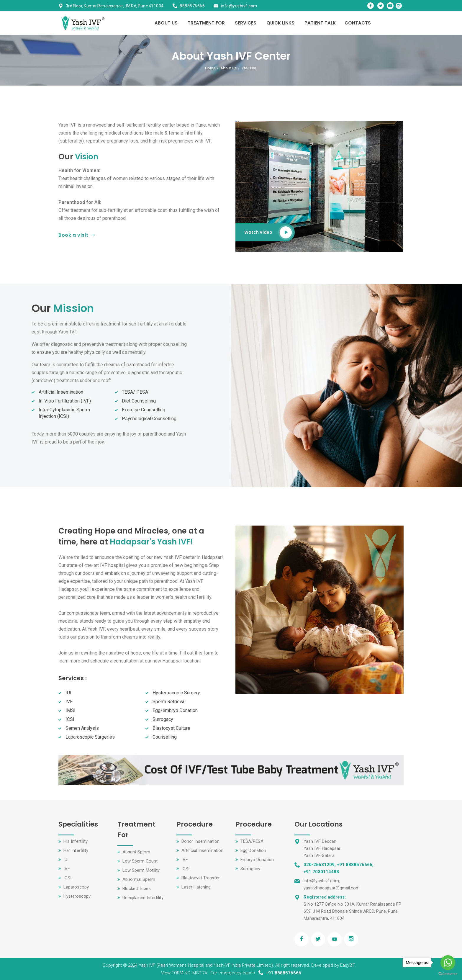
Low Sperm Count (140, 861)
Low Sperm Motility (141, 870)
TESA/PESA (252, 841)
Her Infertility (76, 850)
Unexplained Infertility (143, 898)
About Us (166, 23)
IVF (67, 869)
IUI (66, 860)
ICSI (67, 878)
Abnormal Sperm (139, 879)
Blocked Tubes (137, 889)
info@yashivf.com (239, 6)
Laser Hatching (196, 887)
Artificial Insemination (202, 850)
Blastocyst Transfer (201, 878)
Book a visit (77, 235)
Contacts (358, 23)
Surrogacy (250, 869)
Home (210, 68)
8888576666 (192, 6)
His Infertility (76, 841)
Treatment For (206, 23)
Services (246, 23)
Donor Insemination (200, 841)
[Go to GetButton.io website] (448, 974)
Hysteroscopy (77, 896)
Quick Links (280, 23)
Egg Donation (253, 850)
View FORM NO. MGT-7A (184, 973)
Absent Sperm (136, 852)
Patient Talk (320, 23)
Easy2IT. (348, 965)
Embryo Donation (257, 860)
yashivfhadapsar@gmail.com (332, 888)
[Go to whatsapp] (448, 963)
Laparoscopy (76, 887)
